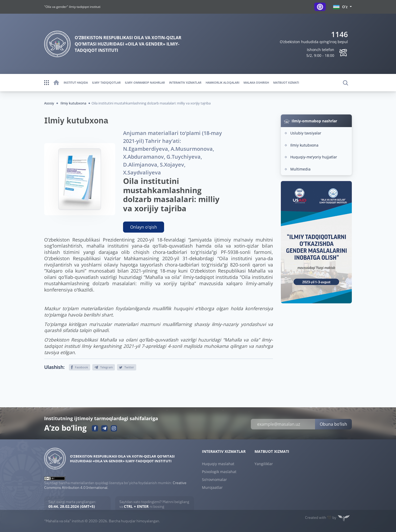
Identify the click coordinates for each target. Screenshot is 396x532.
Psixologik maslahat (219, 472)
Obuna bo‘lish (333, 424)
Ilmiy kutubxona (73, 103)
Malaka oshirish (256, 82)
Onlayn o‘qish (144, 227)
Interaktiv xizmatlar (185, 82)
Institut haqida (76, 82)
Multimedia (300, 169)
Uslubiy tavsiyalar (306, 133)
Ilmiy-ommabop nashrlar (145, 82)
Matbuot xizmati (286, 82)
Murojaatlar (212, 488)
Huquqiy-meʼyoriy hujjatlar (314, 157)
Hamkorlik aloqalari (222, 82)
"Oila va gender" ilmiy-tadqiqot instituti (72, 7)
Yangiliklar (264, 464)
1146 (339, 34)
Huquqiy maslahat (218, 464)
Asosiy (49, 103)
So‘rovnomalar (214, 480)
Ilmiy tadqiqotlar (106, 82)
